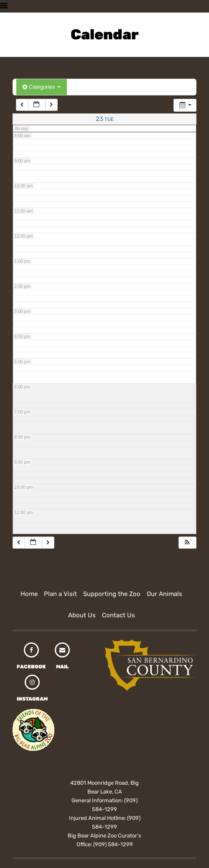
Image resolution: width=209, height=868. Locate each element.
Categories (42, 87)
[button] (187, 543)
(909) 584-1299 (113, 844)
